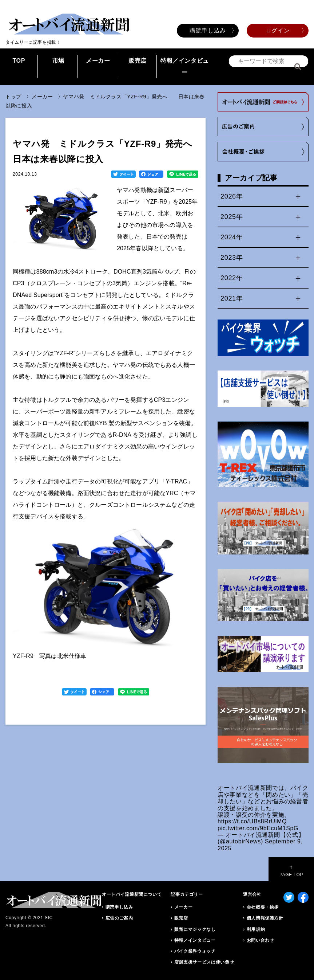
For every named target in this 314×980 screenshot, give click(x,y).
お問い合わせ (261, 940)
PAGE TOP (291, 871)
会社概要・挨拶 (263, 907)
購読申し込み (208, 30)
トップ (13, 97)
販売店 (138, 61)
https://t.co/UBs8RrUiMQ (252, 821)
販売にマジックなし (195, 929)
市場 (58, 61)
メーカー (98, 61)
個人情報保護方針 (265, 918)
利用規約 (256, 929)
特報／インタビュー (185, 66)
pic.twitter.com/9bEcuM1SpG (258, 828)
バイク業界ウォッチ (195, 951)
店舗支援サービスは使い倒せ (204, 962)
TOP (19, 61)
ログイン (278, 30)
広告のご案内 (119, 918)
